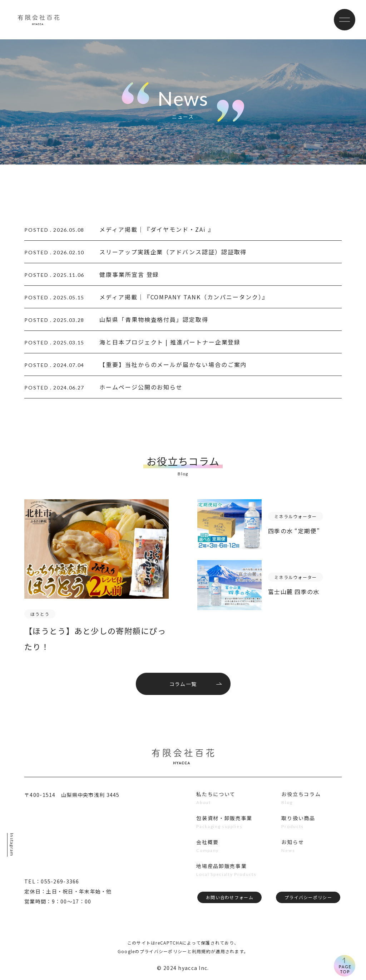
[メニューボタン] (345, 20)
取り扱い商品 (298, 818)
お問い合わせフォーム (230, 897)
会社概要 (207, 842)
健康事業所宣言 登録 (129, 274)
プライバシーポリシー (308, 897)
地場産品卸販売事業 (221, 866)
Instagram (12, 845)
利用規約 (201, 951)
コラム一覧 (183, 684)
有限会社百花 (39, 19)
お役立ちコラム (301, 794)
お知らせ (293, 842)
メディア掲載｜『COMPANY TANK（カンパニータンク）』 (184, 297)
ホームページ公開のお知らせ (141, 387)
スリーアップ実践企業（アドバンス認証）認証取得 (173, 252)
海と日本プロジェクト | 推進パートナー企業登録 (170, 342)
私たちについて (216, 794)
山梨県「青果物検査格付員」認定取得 (154, 319)
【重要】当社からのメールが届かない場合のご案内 (173, 364)
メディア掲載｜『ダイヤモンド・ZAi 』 (157, 229)
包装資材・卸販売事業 (224, 818)
